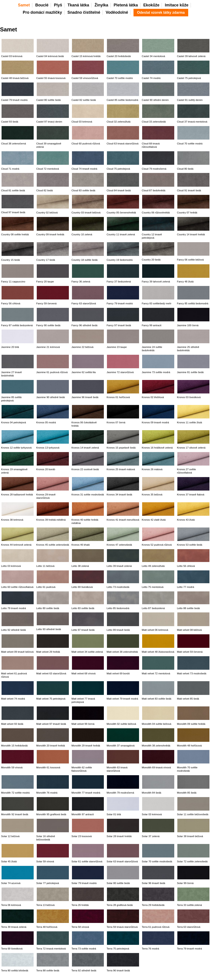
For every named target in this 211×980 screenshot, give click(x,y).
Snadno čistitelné (84, 12)
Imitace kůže (177, 5)
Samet (24, 5)
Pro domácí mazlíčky (42, 12)
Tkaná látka (78, 5)
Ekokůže (151, 5)
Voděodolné (117, 12)
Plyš (58, 5)
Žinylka (101, 5)
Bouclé (42, 5)
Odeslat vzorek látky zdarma (161, 12)
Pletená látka (126, 5)
